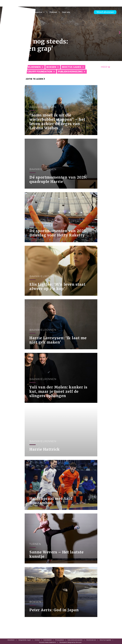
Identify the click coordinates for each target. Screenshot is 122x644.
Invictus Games (72, 67)
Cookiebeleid (47, 640)
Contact (37, 640)
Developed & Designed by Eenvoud (70, 642)
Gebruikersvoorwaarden (75, 640)
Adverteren (11, 640)
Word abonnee (105, 12)
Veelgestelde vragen (25, 640)
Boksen (51, 67)
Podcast (53, 12)
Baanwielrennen (30, 67)
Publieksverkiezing (70, 72)
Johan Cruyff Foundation (35, 72)
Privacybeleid (60, 640)
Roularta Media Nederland (47, 642)
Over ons (66, 12)
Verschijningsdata (105, 640)
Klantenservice (91, 640)
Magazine (38, 12)
